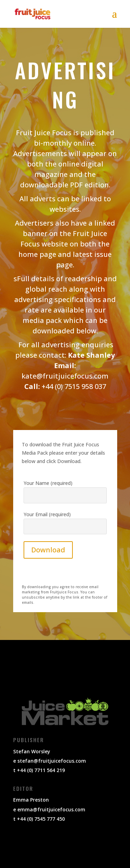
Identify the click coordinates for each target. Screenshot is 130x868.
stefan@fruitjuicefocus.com (52, 761)
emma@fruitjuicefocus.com (51, 809)
